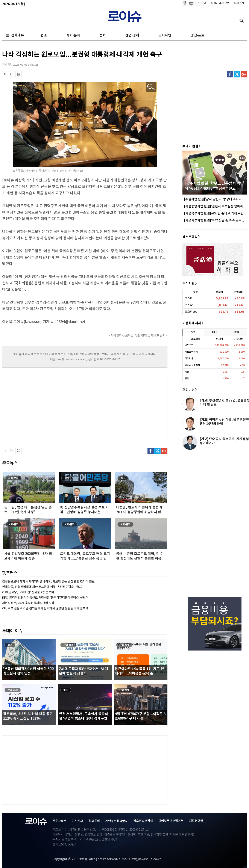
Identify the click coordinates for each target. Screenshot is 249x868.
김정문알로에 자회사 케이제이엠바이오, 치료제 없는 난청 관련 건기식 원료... (50, 582)
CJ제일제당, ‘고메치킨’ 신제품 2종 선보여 (28, 592)
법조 (44, 35)
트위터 (237, 74)
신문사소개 (59, 821)
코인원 (236, 332)
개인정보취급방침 (117, 821)
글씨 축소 (5, 74)
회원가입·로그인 (221, 3)
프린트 (19, 74)
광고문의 (94, 821)
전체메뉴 (18, 35)
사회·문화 (73, 35)
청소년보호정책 (143, 821)
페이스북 (230, 74)
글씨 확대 (11, 74)
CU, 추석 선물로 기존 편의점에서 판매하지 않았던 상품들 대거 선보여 (45, 608)
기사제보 (77, 821)
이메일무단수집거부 (171, 821)
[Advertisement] (45, 406)
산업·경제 (132, 35)
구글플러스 (244, 74)
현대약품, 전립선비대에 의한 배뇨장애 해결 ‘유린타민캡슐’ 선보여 (43, 587)
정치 (103, 35)
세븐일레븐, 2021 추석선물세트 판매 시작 (28, 603)
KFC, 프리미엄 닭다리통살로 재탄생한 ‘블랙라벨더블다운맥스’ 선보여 (45, 598)
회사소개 (238, 3)
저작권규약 (196, 821)
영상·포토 (197, 35)
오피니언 (165, 35)
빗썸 (193, 332)
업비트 (215, 332)
